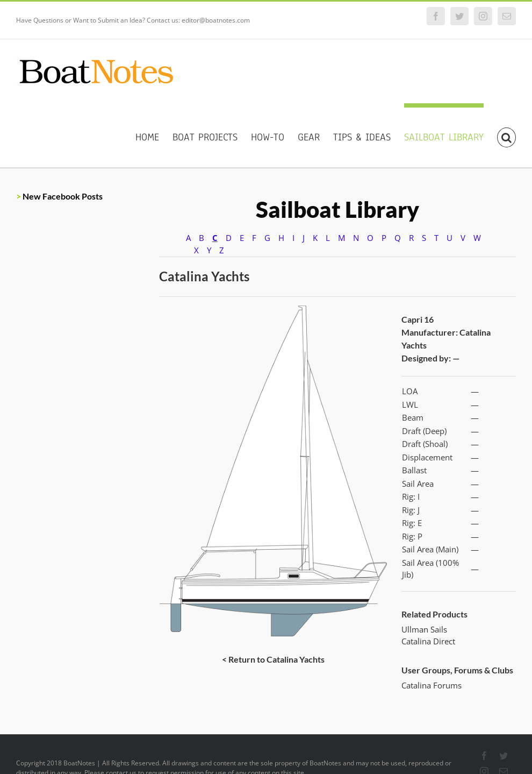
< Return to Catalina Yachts (273, 659)
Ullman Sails (424, 629)
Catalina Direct (428, 641)
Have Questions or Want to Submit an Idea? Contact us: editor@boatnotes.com (133, 20)
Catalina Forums (432, 685)
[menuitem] (154, 135)
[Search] (506, 135)
